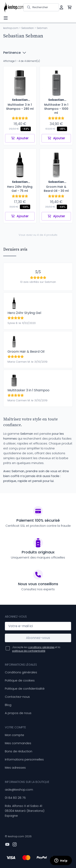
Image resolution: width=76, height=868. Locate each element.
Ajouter (20, 138)
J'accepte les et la (36, 649)
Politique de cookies (20, 680)
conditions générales (41, 647)
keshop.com (11, 28)
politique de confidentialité (29, 651)
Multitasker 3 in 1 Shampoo (28, 390)
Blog (8, 705)
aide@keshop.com (19, 790)
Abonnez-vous (38, 638)
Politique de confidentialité (25, 689)
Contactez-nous (17, 697)
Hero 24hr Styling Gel (24, 313)
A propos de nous (18, 713)
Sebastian (28, 28)
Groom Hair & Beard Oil (26, 352)
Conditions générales (21, 672)
